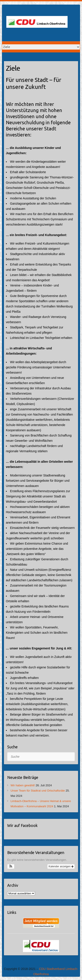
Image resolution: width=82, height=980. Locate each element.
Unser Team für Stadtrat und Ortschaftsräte (38, 791)
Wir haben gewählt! (23, 785)
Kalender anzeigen (61, 866)
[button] (11, 866)
